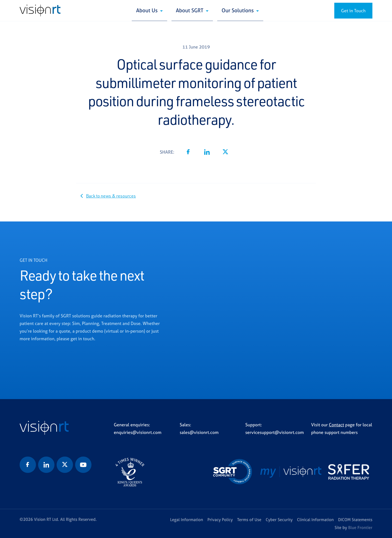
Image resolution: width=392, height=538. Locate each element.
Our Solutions (238, 10)
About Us (148, 10)
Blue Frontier (360, 528)
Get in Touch (353, 11)
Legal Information (187, 520)
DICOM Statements (355, 520)
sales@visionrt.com (199, 432)
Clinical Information (315, 520)
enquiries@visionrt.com (138, 432)
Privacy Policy (220, 520)
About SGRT (190, 10)
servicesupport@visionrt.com (275, 432)
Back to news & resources (111, 196)
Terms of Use (249, 520)
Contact (336, 425)
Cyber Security (279, 520)
